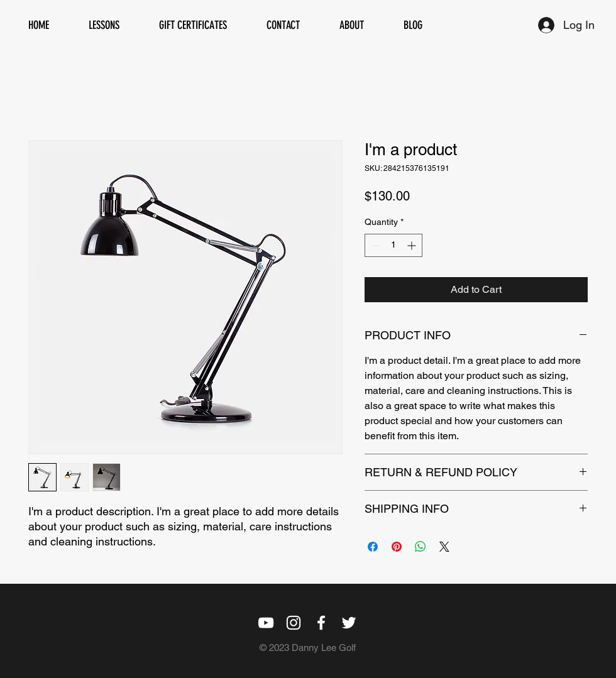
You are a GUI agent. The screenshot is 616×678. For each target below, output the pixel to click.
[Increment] (413, 245)
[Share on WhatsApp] (421, 547)
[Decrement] (374, 245)
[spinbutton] (393, 245)
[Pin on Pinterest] (397, 547)
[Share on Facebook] (373, 547)
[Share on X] (444, 547)
